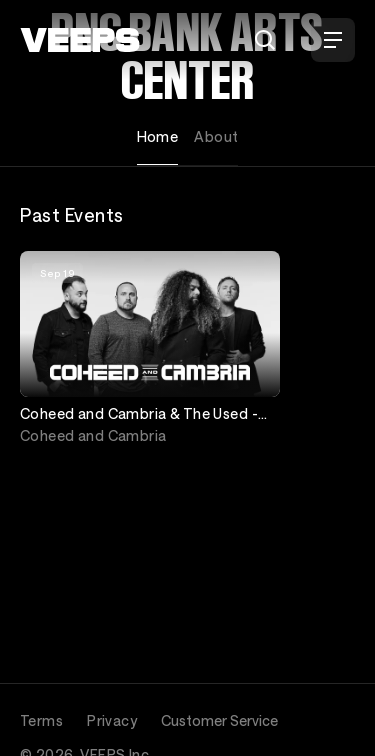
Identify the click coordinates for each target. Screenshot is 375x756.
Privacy (112, 720)
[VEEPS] (80, 40)
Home (158, 136)
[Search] (265, 40)
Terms (41, 720)
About (216, 136)
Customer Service (219, 720)
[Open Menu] (333, 40)
